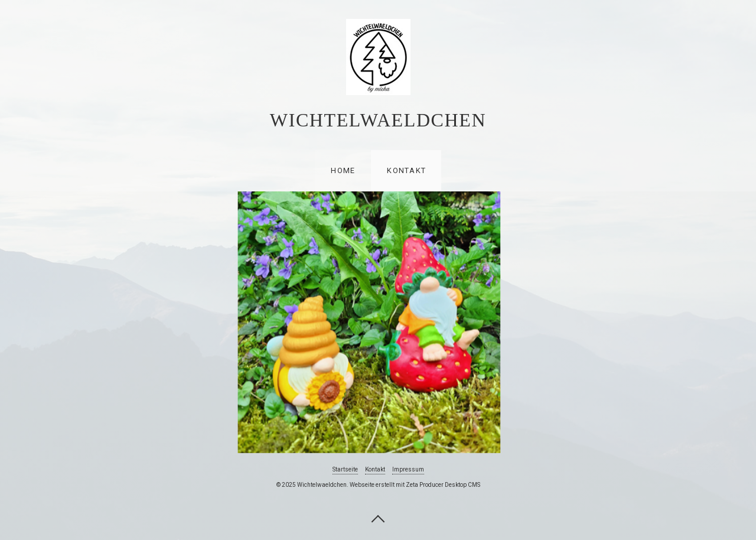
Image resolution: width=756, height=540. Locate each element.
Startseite (345, 469)
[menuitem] (343, 171)
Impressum (408, 469)
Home (343, 170)
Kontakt (406, 170)
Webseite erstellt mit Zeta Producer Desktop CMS (415, 485)
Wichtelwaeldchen (378, 120)
